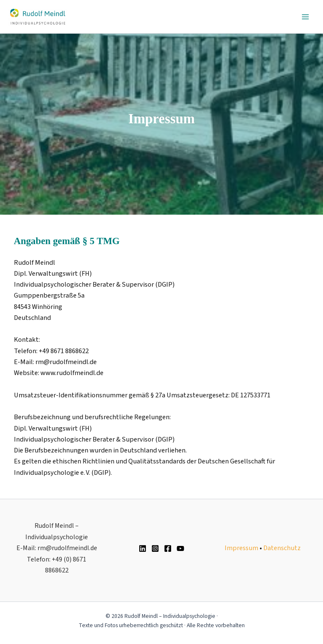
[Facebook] (168, 548)
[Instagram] (155, 548)
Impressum (241, 548)
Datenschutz (282, 548)
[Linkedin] (143, 548)
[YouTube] (180, 548)
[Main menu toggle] (305, 17)
